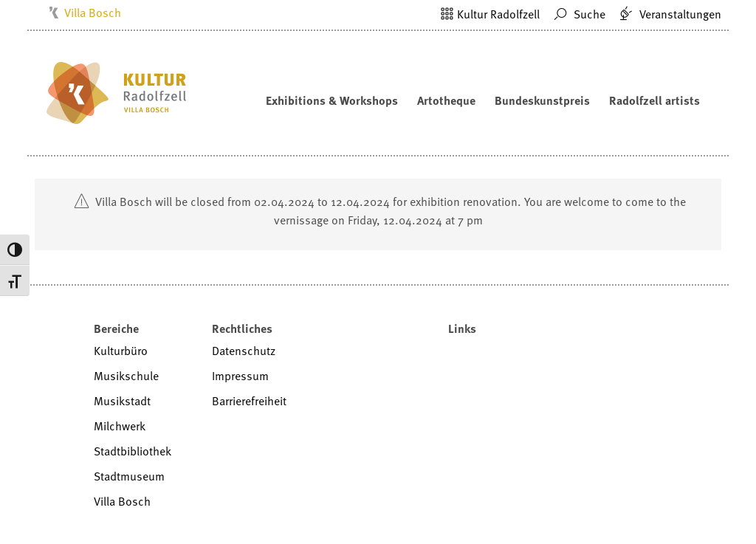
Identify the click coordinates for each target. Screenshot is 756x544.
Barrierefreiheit (249, 401)
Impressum (240, 376)
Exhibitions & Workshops (332, 100)
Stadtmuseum (129, 476)
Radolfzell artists (654, 100)
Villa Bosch (93, 13)
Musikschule (126, 376)
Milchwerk (120, 426)
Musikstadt (122, 401)
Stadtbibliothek (133, 451)
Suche (578, 14)
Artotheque (446, 100)
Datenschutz (244, 351)
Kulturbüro (121, 351)
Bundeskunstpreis (542, 100)
